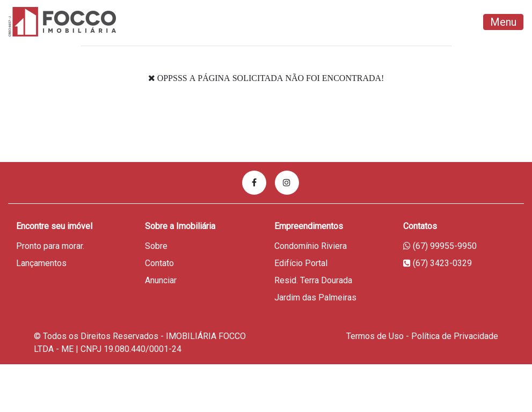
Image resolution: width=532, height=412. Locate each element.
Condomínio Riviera (311, 246)
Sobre (156, 246)
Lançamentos (41, 263)
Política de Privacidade (455, 336)
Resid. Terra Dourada (313, 280)
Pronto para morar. (50, 246)
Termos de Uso (375, 336)
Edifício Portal (301, 263)
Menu (503, 22)
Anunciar (161, 280)
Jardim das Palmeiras (315, 297)
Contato (159, 263)
